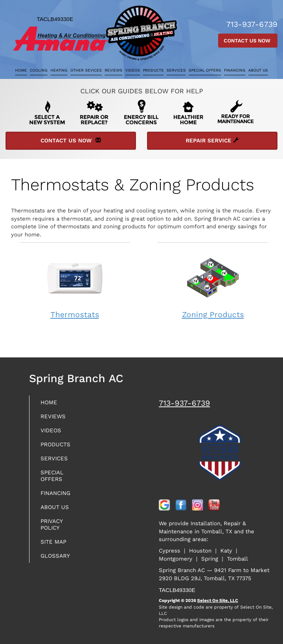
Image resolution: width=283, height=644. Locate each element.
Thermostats (75, 285)
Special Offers (205, 70)
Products (153, 70)
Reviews (113, 70)
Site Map (53, 542)
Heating (59, 70)
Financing (235, 70)
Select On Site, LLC (218, 600)
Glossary (55, 556)
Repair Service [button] (212, 141)
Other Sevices (86, 70)
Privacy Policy (52, 524)
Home (21, 70)
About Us (258, 70)
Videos (133, 70)
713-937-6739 (184, 403)
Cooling (39, 70)
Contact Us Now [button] (248, 41)
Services (176, 70)
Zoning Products (213, 285)
